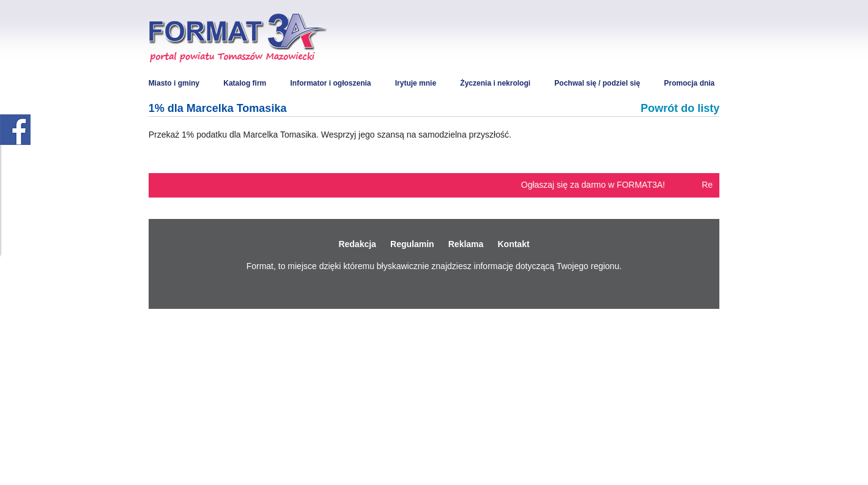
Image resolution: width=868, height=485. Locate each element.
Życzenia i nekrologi (495, 83)
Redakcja (357, 244)
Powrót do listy (680, 108)
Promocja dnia (690, 83)
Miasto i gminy (174, 83)
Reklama (466, 244)
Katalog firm (245, 83)
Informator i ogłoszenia (330, 83)
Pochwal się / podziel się (597, 83)
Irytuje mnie (416, 83)
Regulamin (412, 244)
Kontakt (513, 244)
